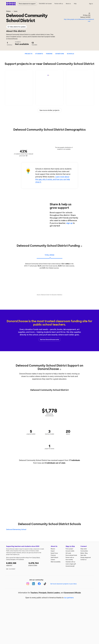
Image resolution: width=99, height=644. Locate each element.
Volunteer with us (70, 562)
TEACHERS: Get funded (45, 4)
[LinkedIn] (33, 584)
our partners (69, 598)
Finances (53, 555)
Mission (53, 549)
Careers (53, 560)
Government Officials (72, 593)
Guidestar (21, 559)
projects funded (38, 564)
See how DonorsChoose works (50, 340)
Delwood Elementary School (16, 529)
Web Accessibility (56, 562)
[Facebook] (39, 584)
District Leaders (54, 593)
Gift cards (68, 553)
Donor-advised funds (71, 555)
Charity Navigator (11, 559)
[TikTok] (45, 584)
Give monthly (69, 560)
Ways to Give (70, 546)
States (8, 11)
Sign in (91, 4)
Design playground (86, 557)
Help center (84, 549)
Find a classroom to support (27, 4)
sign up (69, 223)
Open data (83, 555)
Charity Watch (36, 558)
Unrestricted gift (70, 566)
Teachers (34, 593)
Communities (84, 551)
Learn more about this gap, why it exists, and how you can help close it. (53, 179)
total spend (49, 255)
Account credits (70, 551)
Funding (49, 54)
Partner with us (59, 4)
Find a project (69, 549)
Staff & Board (54, 557)
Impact (53, 551)
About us (68, 4)
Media (82, 553)
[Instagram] (28, 584)
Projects (29, 54)
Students (39, 54)
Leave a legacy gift (71, 564)
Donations (60, 54)
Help (75, 4)
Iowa (16, 11)
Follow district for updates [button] (17, 27)
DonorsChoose (11, 4)
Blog (86, 553)
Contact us (83, 560)
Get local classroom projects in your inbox (63, 584)
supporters (16, 564)
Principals (43, 593)
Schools (71, 54)
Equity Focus (54, 553)
